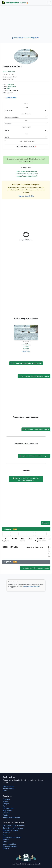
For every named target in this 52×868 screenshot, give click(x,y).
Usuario (26, 107)
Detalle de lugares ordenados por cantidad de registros (26, 479)
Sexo (26, 121)
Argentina (26, 348)
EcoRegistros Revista (10, 830)
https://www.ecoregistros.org (31, 586)
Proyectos (7, 813)
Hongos (6, 804)
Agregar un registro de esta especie (35, 568)
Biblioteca (7, 833)
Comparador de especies (12, 837)
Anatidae (11, 84)
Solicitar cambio (9, 98)
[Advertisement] (26, 21)
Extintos (6, 839)
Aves (8, 88)
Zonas (5, 842)
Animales (6, 799)
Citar (5, 791)
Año (26, 134)
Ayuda (5, 815)
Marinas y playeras (10, 846)
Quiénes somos (9, 786)
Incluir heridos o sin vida (27, 141)
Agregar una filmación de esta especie (34, 456)
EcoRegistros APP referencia (13, 828)
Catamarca (26, 347)
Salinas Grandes (26, 345)
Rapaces (6, 849)
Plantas (6, 801)
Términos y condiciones (12, 817)
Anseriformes (12, 86)
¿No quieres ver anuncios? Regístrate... (26, 38)
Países (5, 835)
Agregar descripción (26, 196)
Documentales (8, 808)
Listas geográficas (9, 844)
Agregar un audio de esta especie (36, 429)
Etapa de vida (26, 127)
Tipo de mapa (26, 114)
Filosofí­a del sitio (9, 788)
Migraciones (7, 811)
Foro (5, 806)
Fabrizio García (26, 352)
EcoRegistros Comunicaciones (14, 826)
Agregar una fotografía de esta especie (34, 376)
